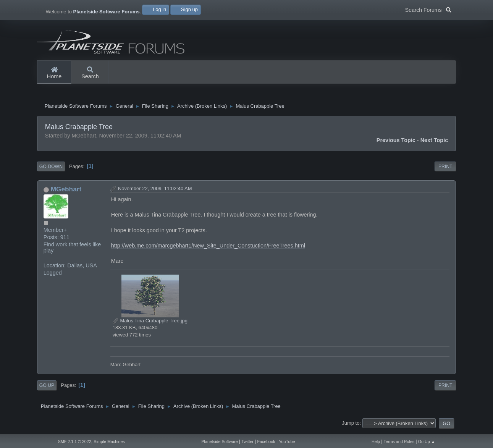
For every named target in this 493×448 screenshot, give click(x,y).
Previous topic (396, 143)
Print (445, 170)
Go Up (47, 388)
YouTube (287, 442)
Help (376, 442)
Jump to (351, 426)
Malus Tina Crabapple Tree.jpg (150, 324)
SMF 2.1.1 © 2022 (75, 442)
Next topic (434, 143)
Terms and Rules (399, 442)
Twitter (247, 442)
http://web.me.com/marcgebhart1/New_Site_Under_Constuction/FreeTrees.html (208, 249)
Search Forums (428, 9)
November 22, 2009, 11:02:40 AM (155, 192)
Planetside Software (219, 442)
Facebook (266, 442)
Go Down (51, 170)
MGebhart (66, 192)
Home (54, 73)
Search (90, 73)
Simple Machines (109, 442)
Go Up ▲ (427, 442)
